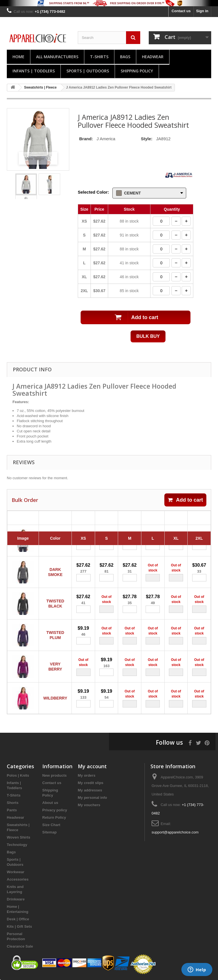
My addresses (90, 790)
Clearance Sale (20, 946)
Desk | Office (18, 919)
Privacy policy (55, 810)
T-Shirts (99, 57)
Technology (17, 845)
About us (50, 803)
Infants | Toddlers (34, 71)
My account (92, 766)
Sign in (202, 11)
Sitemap (50, 832)
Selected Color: (93, 192)
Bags (125, 57)
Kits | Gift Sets (19, 926)
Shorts (13, 803)
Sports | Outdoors (88, 71)
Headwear (153, 57)
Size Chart (51, 825)
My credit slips (91, 783)
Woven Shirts (19, 837)
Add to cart (185, 500)
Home (18, 57)
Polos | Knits (18, 775)
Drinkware (16, 899)
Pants (12, 810)
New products (54, 775)
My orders (87, 775)
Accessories (18, 879)
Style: (147, 139)
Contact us (181, 11)
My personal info (92, 798)
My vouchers (89, 805)
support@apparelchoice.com (175, 832)
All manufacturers (57, 57)
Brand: (86, 139)
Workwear (16, 872)
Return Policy (54, 817)
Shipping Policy (137, 71)
